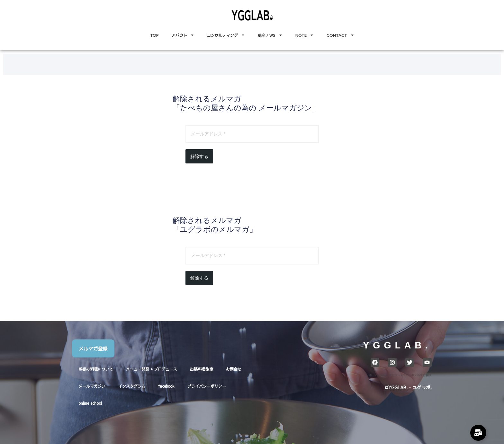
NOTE (305, 35)
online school (90, 403)
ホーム (373, 375)
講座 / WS (270, 35)
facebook (166, 386)
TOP (154, 35)
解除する (199, 156)
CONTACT (340, 35)
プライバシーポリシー (207, 386)
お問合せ (234, 369)
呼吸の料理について (96, 369)
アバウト (183, 35)
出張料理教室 (202, 369)
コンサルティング (226, 35)
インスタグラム (132, 386)
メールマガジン (92, 386)
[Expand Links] (478, 433)
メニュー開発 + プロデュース (152, 369)
